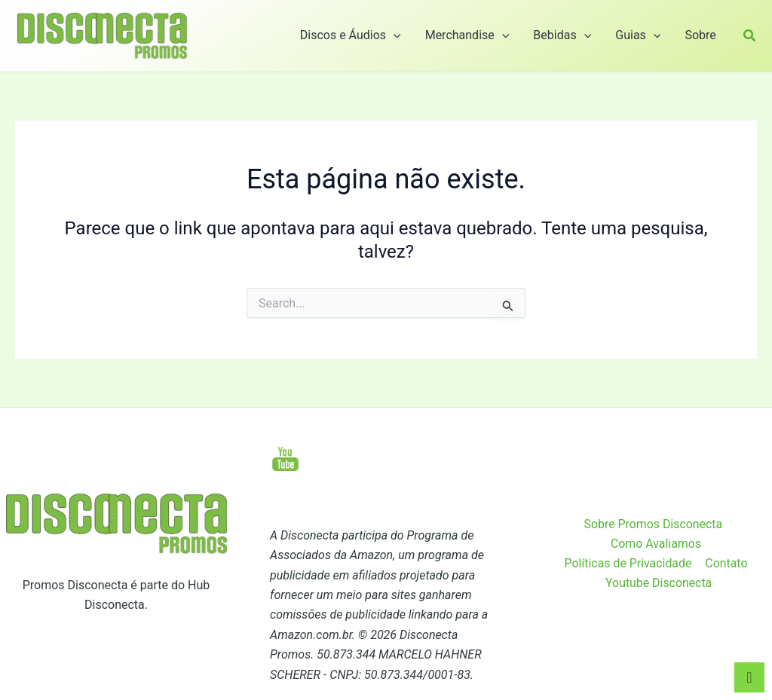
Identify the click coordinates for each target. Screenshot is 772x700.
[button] (394, 35)
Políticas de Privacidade (629, 563)
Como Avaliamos (656, 544)
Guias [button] (638, 35)
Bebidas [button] (562, 35)
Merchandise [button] (467, 35)
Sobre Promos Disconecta (653, 523)
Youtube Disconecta (659, 583)
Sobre (700, 35)
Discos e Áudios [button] (351, 35)
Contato (726, 563)
